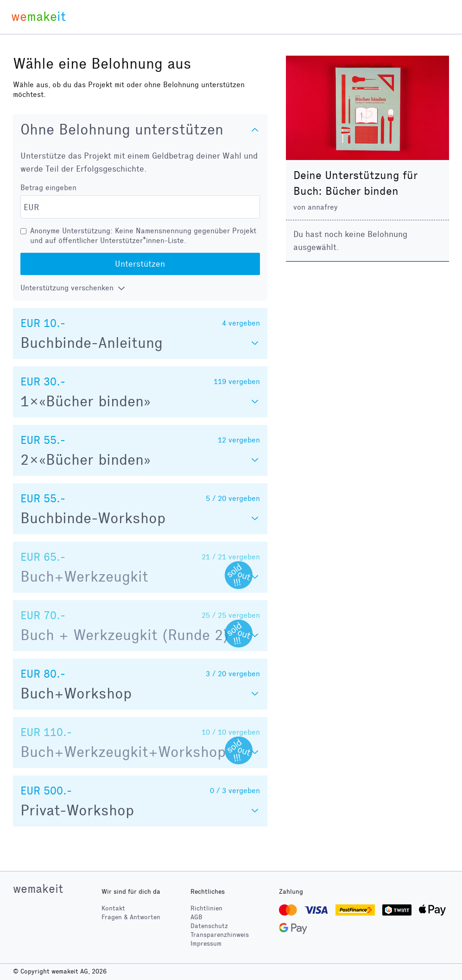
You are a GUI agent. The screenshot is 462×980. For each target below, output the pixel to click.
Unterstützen (140, 264)
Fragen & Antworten (131, 917)
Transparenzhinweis (220, 935)
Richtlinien (206, 908)
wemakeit (38, 889)
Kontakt (113, 908)
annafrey (323, 207)
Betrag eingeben (48, 188)
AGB (196, 917)
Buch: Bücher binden (346, 191)
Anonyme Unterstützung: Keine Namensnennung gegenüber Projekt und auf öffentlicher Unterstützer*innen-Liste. (143, 236)
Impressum (206, 944)
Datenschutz (209, 926)
